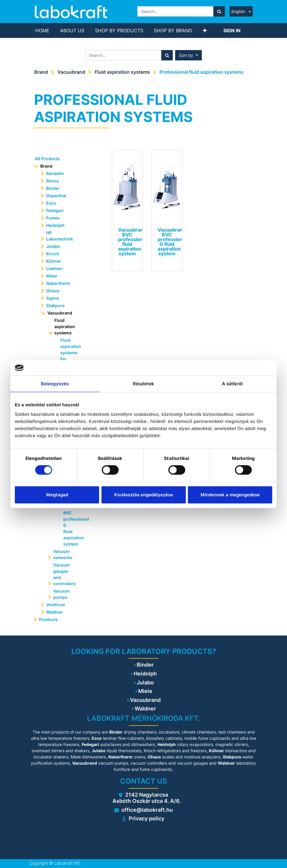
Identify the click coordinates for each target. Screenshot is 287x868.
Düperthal (56, 196)
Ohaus (53, 291)
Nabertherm (58, 283)
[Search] (219, 11)
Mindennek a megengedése (230, 495)
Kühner (54, 261)
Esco (51, 203)
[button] (205, 31)
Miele (52, 276)
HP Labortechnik (60, 236)
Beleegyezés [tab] (55, 384)
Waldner (55, 612)
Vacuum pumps (62, 594)
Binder (53, 188)
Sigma (53, 298)
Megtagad (57, 495)
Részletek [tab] (144, 384)
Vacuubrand (71, 72)
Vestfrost (55, 605)
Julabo (53, 246)
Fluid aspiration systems (122, 72)
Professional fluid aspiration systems (201, 72)
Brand (41, 72)
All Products (47, 159)
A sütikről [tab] (232, 384)
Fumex (53, 218)
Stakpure (55, 305)
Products (48, 619)
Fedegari (55, 210)
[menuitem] (42, 31)
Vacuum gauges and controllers (65, 574)
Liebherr (55, 268)
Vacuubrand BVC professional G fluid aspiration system (71, 525)
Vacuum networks (63, 554)
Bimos (53, 181)
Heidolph (55, 225)
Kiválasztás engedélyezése (144, 495)
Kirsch (53, 254)
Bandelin (55, 173)
